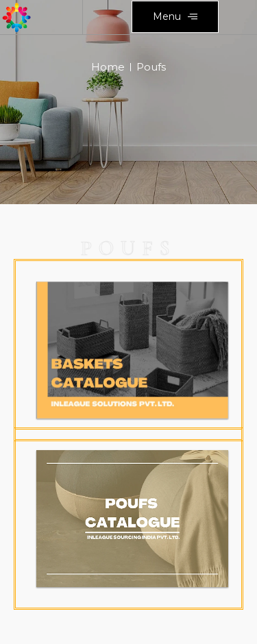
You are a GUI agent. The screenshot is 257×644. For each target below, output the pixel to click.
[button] (175, 17)
